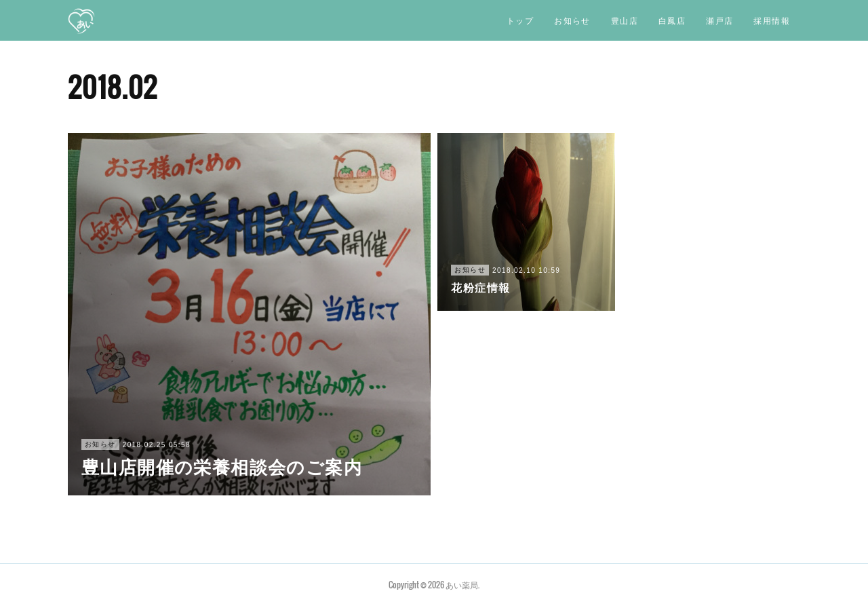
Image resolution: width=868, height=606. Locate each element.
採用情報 (772, 20)
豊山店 (625, 20)
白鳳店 (672, 20)
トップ (520, 20)
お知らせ (572, 20)
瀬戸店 (719, 20)
